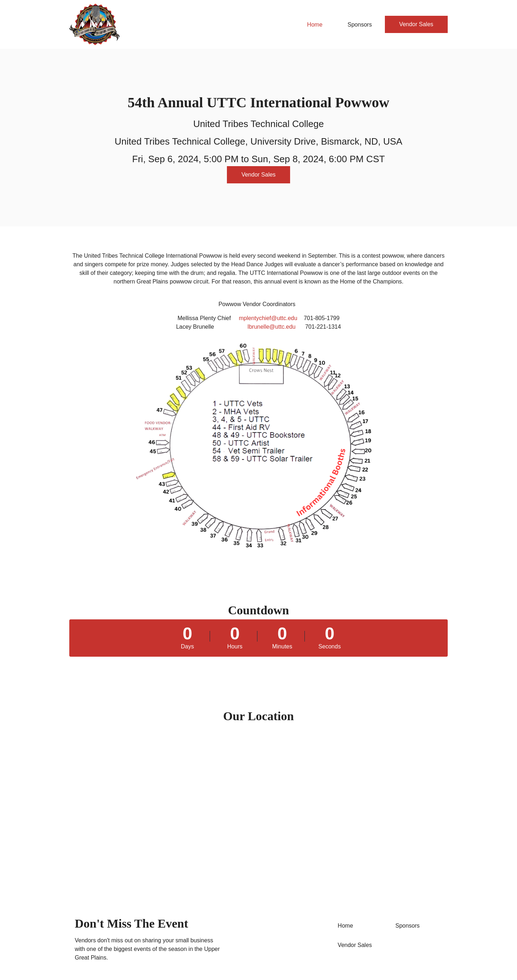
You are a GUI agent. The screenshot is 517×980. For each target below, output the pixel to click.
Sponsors (360, 25)
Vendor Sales (416, 24)
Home (315, 25)
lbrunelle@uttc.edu (272, 327)
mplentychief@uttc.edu (268, 318)
